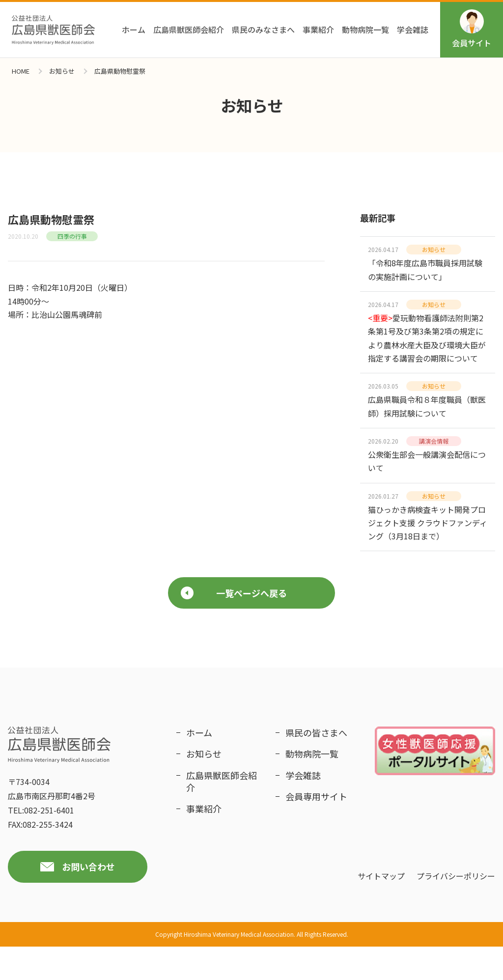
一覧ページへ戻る (234, 626)
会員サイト (472, 29)
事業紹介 (318, 29)
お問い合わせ (88, 900)
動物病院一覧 (365, 29)
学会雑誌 (413, 29)
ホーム (134, 29)
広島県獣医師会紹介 (189, 29)
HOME (21, 71)
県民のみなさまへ (263, 29)
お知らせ (62, 71)
